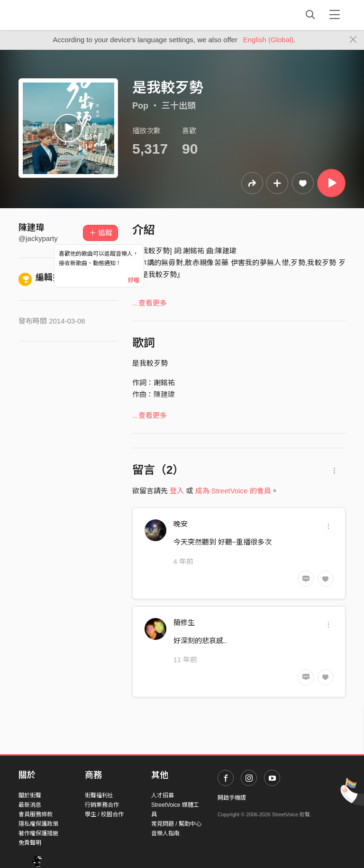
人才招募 (163, 795)
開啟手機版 (232, 798)
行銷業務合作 (102, 805)
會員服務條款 (36, 814)
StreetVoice (58, 15)
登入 (177, 491)
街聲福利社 (99, 795)
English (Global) (268, 40)
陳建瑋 (31, 228)
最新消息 (30, 805)
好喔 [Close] (134, 280)
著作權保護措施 (38, 833)
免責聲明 (30, 843)
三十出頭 (179, 106)
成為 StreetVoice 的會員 (233, 491)
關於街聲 (30, 795)
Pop (140, 106)
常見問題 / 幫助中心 (176, 824)
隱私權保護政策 (38, 824)
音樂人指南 (165, 833)
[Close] (353, 40)
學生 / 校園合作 (104, 814)
